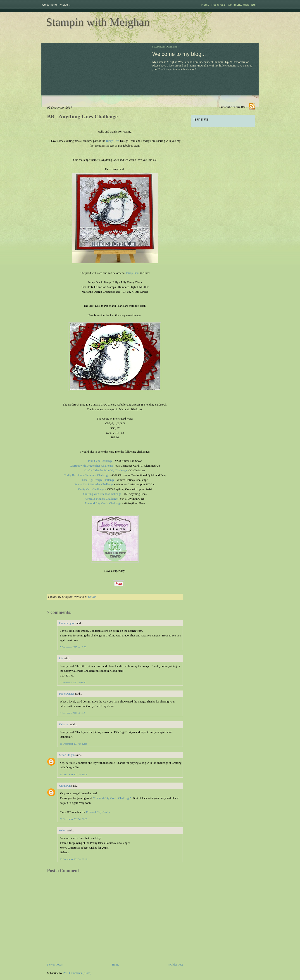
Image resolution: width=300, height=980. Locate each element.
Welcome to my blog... (179, 54)
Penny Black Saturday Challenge (94, 484)
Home (205, 5)
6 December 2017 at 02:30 (73, 682)
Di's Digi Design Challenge (98, 480)
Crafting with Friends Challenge (102, 494)
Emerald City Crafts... (99, 812)
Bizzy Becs (113, 141)
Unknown (65, 786)
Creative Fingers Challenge (102, 499)
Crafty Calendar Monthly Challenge (106, 470)
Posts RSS (219, 5)
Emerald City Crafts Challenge (103, 503)
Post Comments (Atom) (77, 973)
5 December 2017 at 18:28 (73, 647)
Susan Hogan (67, 755)
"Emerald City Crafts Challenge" (112, 798)
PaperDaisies (67, 694)
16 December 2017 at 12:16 (74, 744)
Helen (63, 830)
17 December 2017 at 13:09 (74, 774)
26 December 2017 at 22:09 (74, 819)
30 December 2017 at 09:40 (74, 859)
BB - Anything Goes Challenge (82, 116)
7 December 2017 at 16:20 (73, 713)
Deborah (64, 724)
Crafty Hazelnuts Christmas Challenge (86, 475)
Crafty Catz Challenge (91, 489)
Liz (61, 658)
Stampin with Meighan (98, 22)
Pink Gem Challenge (100, 461)
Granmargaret (67, 623)
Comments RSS (238, 5)
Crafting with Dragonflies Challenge (91, 466)
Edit (254, 5)
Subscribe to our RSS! (233, 107)
